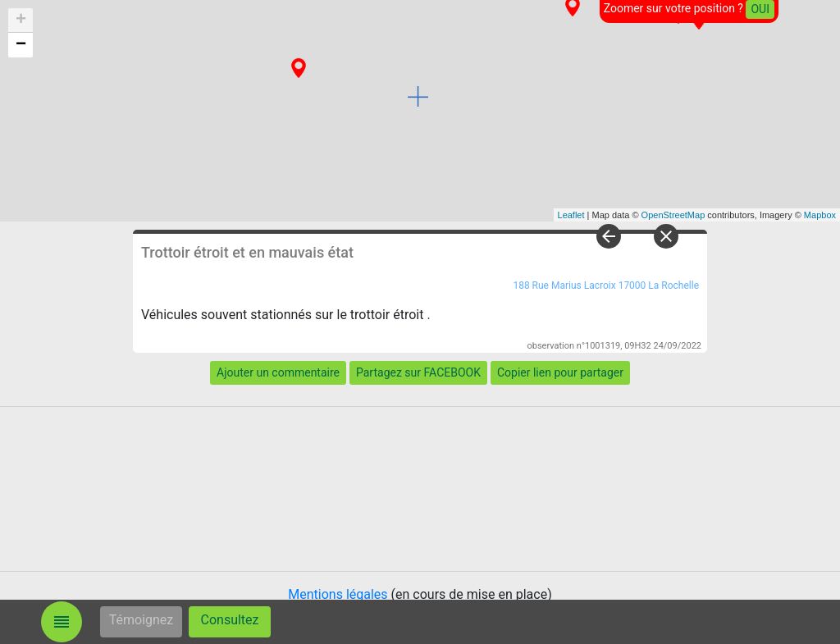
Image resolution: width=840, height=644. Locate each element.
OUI (760, 9)
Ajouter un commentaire (278, 372)
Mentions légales (338, 594)
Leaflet (571, 215)
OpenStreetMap (673, 215)
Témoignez (142, 620)
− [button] (21, 45)
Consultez (230, 620)
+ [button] (21, 21)
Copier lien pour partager (560, 372)
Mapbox (820, 215)
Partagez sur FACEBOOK (418, 372)
